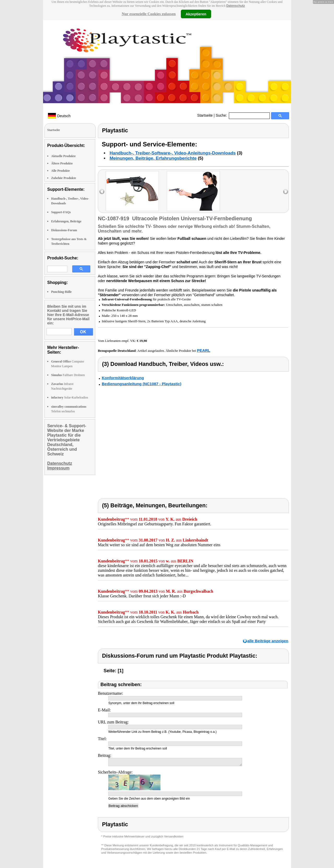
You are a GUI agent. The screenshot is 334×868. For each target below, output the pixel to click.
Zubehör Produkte (64, 178)
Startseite (205, 115)
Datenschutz (235, 6)
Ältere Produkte (62, 163)
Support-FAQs (61, 212)
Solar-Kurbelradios (70, 397)
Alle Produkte (60, 171)
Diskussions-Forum (64, 230)
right (286, 192)
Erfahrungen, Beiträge (66, 221)
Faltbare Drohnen (68, 375)
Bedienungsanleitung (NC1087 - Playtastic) (142, 384)
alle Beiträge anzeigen (268, 641)
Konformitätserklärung (123, 378)
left (102, 192)
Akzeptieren (196, 14)
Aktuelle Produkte (63, 156)
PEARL (204, 350)
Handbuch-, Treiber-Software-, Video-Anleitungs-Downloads (173, 153)
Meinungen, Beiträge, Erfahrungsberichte (153, 158)
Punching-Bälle (61, 292)
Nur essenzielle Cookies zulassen (149, 14)
